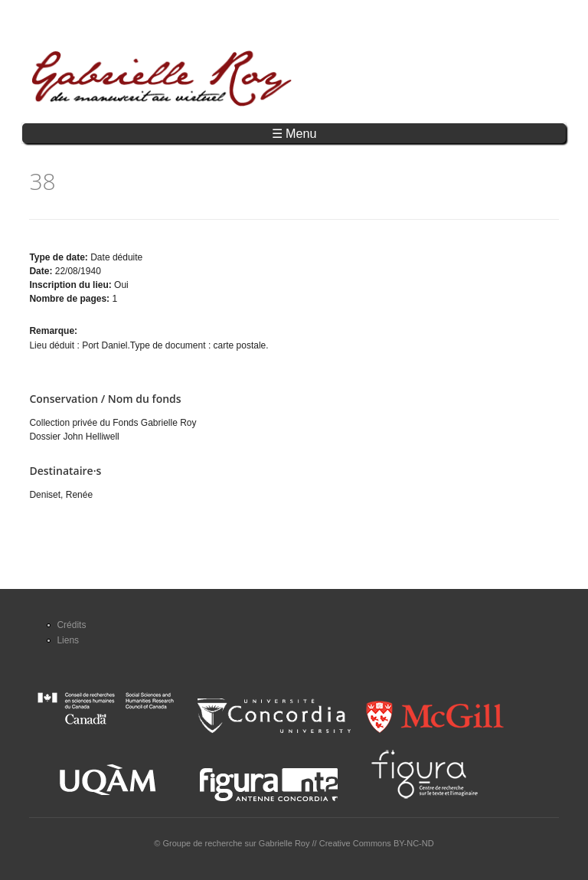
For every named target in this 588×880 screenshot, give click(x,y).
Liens (68, 640)
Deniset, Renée (61, 495)
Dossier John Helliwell (74, 437)
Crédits (71, 625)
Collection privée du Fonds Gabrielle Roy (113, 423)
